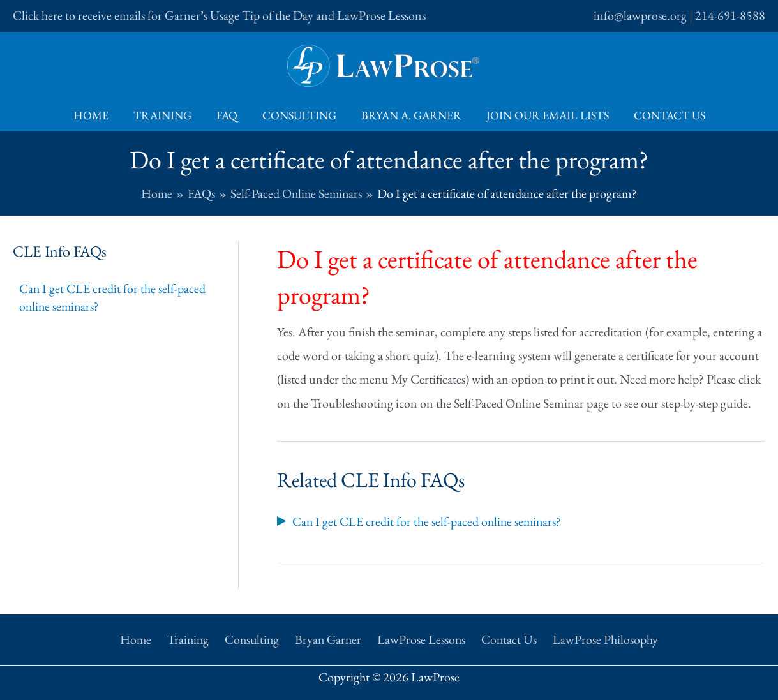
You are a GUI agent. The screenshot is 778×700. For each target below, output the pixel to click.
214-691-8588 (730, 15)
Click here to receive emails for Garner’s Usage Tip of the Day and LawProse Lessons (219, 15)
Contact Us (664, 115)
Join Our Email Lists (544, 115)
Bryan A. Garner (409, 115)
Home (97, 115)
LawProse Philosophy (600, 638)
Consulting (299, 115)
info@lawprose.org (640, 15)
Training (166, 115)
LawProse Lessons (421, 638)
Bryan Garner (330, 638)
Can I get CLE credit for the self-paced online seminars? (113, 298)
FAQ (229, 115)
